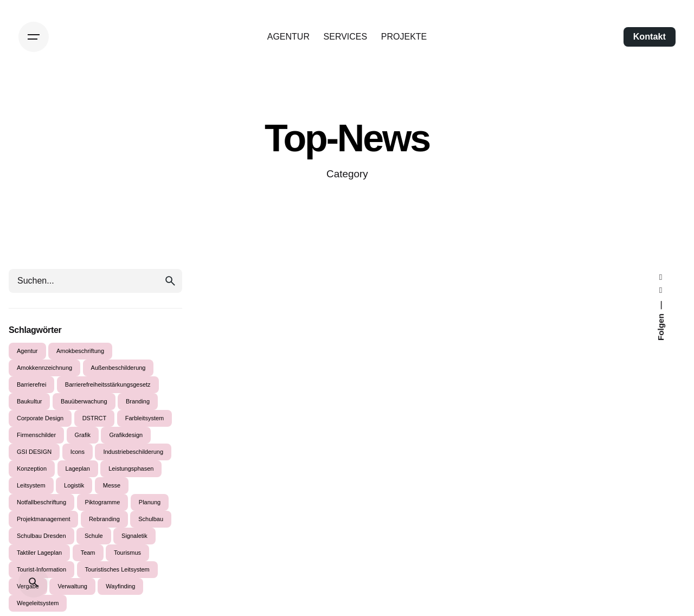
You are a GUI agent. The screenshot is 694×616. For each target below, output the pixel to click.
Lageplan (78, 469)
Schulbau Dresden (41, 536)
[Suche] (34, 582)
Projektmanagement (43, 519)
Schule (94, 536)
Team (88, 553)
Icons (78, 452)
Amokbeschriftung (80, 351)
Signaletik (134, 536)
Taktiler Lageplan (39, 553)
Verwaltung (72, 586)
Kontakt (650, 36)
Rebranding (104, 519)
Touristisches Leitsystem (117, 569)
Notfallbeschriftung (41, 502)
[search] (170, 281)
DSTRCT (95, 418)
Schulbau (151, 519)
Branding (138, 401)
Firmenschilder (36, 435)
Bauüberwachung (84, 401)
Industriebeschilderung (133, 452)
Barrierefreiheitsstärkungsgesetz (108, 384)
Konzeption (32, 469)
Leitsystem (31, 485)
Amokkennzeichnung (44, 368)
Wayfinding (120, 586)
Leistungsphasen (131, 469)
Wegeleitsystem (38, 603)
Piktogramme (103, 502)
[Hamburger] (34, 37)
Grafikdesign (126, 435)
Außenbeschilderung (118, 368)
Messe (112, 485)
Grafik (83, 435)
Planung (150, 502)
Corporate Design (40, 418)
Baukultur (29, 401)
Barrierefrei (31, 384)
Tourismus (127, 553)
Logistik (74, 485)
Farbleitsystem (145, 418)
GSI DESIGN (34, 452)
